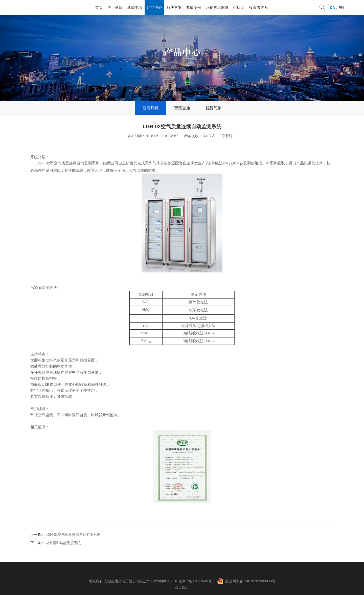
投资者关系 (258, 7)
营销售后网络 (217, 7)
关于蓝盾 (115, 7)
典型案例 (194, 7)
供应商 (239, 7)
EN (341, 7)
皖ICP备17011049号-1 (197, 581)
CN (333, 7)
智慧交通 (182, 108)
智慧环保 (151, 108)
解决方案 (174, 7)
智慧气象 (213, 108)
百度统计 (182, 587)
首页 (99, 7)
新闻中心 (135, 7)
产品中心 (154, 7)
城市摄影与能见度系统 (63, 543)
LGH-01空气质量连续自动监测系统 (73, 535)
